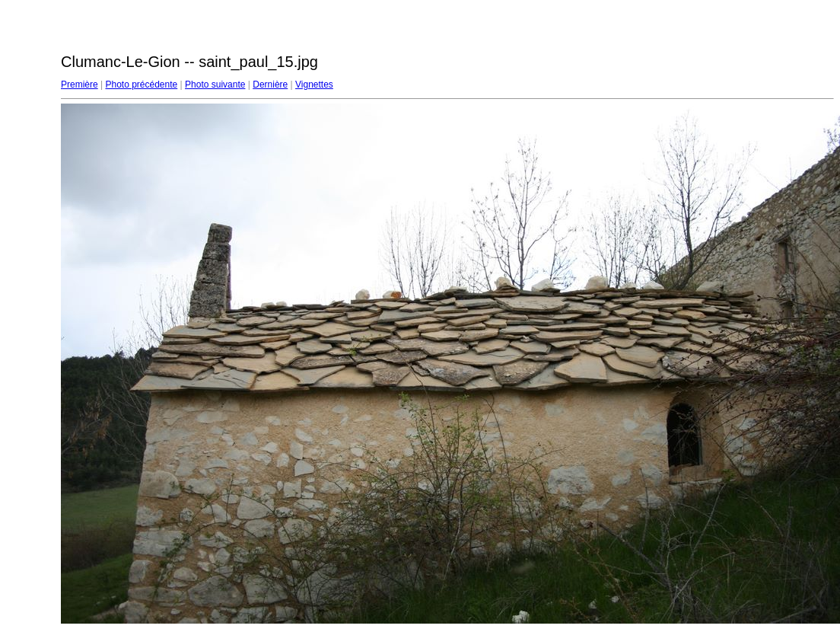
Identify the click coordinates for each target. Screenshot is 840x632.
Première (80, 85)
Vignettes (314, 85)
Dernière (270, 85)
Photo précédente (141, 85)
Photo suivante (215, 85)
